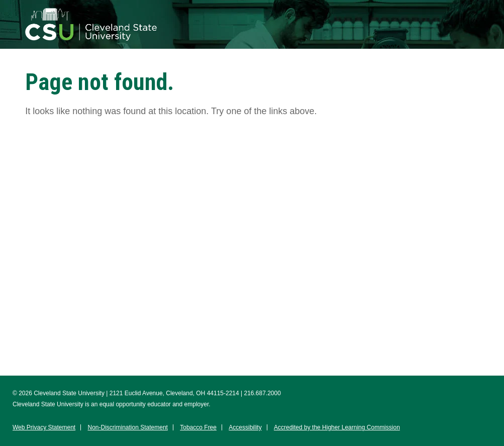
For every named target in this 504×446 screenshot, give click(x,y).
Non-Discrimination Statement (128, 427)
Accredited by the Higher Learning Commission (337, 427)
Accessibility (245, 427)
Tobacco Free (198, 427)
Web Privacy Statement (44, 427)
